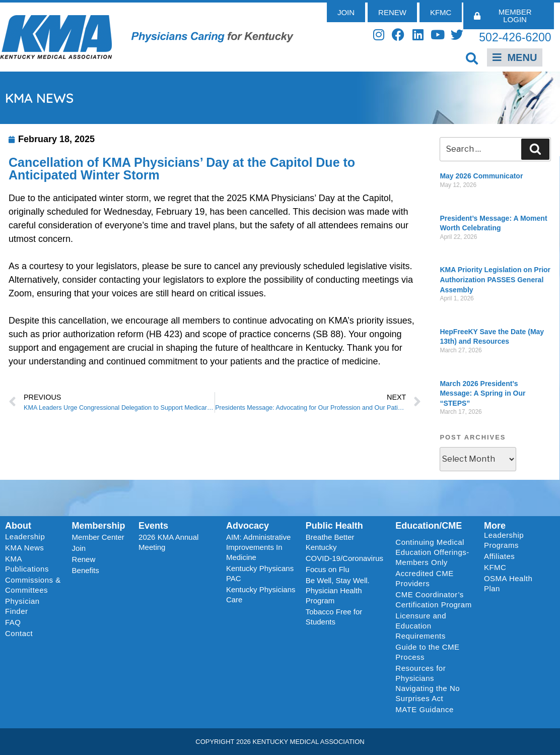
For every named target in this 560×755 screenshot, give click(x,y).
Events (153, 526)
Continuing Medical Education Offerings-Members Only (432, 552)
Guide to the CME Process (427, 652)
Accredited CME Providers (424, 578)
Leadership (27, 537)
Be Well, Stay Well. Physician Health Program (338, 590)
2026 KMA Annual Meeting (168, 542)
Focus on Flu (328, 569)
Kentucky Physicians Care (261, 594)
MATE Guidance (424, 709)
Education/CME (429, 526)
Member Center (98, 537)
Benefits (86, 570)
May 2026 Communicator (481, 176)
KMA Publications (27, 564)
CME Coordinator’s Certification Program (433, 600)
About (18, 526)
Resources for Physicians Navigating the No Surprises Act (428, 683)
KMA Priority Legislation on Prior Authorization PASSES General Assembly (495, 279)
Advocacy (248, 526)
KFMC (495, 567)
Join (79, 548)
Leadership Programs (517, 540)
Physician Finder (22, 606)
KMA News (24, 548)
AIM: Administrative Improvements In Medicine (258, 547)
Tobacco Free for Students (334, 617)
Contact (19, 633)
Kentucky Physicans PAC (260, 573)
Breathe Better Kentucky (330, 542)
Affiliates (502, 556)
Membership (99, 526)
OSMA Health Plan (508, 583)
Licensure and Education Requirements (421, 626)
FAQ (13, 622)
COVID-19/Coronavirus (344, 558)
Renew (84, 559)
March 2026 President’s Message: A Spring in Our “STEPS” (482, 393)
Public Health (334, 526)
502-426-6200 (515, 37)
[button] (472, 58)
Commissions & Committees (33, 585)
